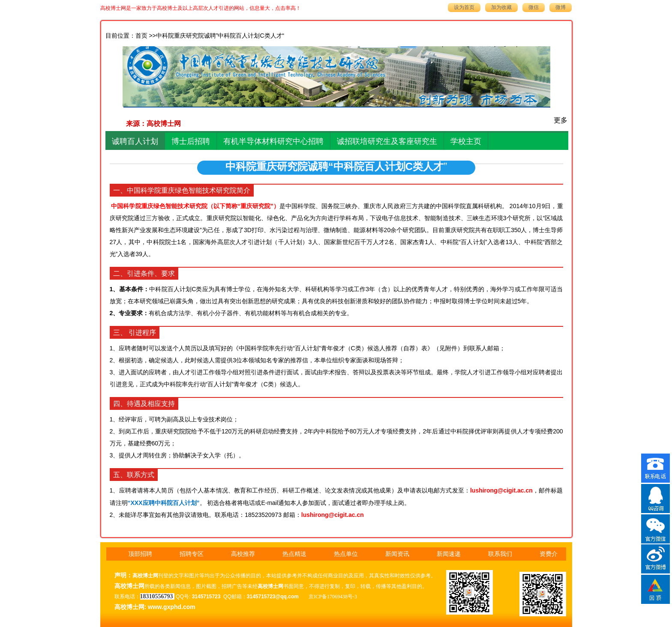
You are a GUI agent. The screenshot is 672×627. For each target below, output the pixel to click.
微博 (561, 7)
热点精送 (294, 554)
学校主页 (466, 141)
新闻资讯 (397, 554)
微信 (534, 7)
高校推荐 (243, 554)
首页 (141, 36)
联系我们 (500, 554)
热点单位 (346, 554)
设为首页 (464, 7)
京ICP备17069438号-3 (333, 597)
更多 (561, 120)
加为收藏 (501, 7)
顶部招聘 (140, 554)
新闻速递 (449, 554)
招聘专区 (192, 554)
